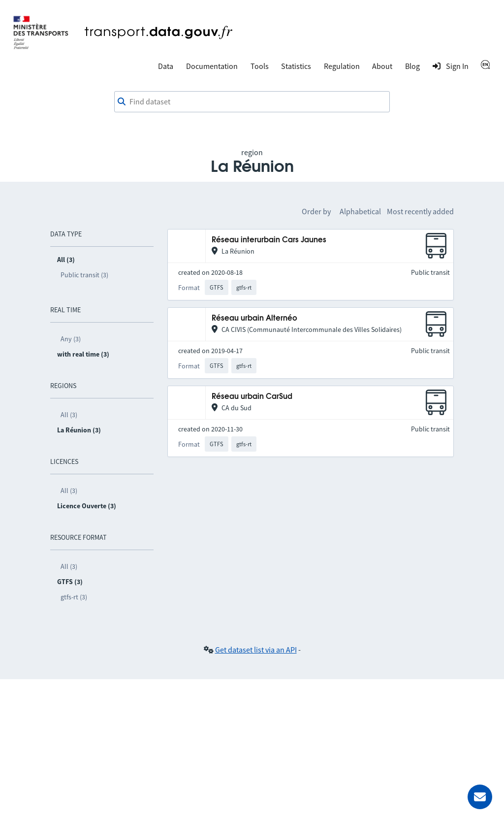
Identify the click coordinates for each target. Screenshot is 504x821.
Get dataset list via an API (256, 650)
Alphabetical (360, 211)
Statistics (296, 66)
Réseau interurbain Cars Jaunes (269, 240)
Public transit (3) (84, 275)
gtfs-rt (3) (74, 597)
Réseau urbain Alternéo (254, 318)
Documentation (212, 66)
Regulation (342, 66)
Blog (412, 66)
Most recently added (420, 211)
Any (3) (71, 339)
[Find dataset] (252, 102)
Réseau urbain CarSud (252, 397)
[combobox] (252, 102)
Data (166, 66)
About (382, 66)
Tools (260, 66)
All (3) (69, 415)
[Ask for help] (480, 797)
